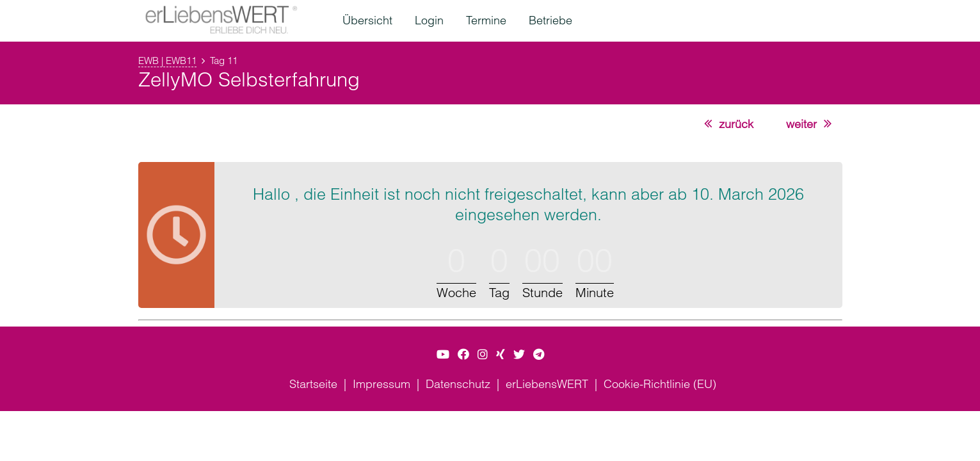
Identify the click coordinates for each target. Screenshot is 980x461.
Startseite (313, 384)
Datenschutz (458, 384)
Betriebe (550, 20)
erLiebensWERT (547, 384)
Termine (486, 20)
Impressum (382, 384)
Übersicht (367, 20)
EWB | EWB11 (167, 61)
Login (429, 20)
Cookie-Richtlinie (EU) (660, 384)
